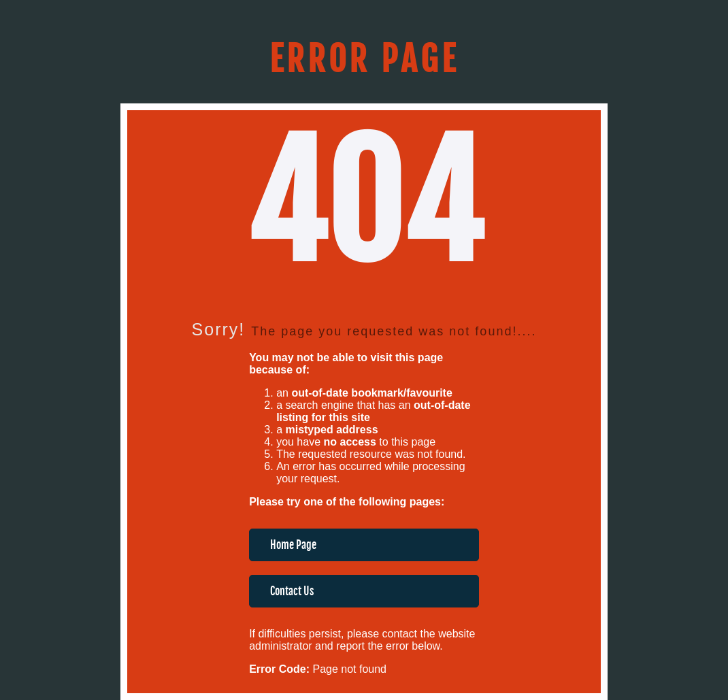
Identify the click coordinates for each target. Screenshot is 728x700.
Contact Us (292, 591)
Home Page (293, 545)
